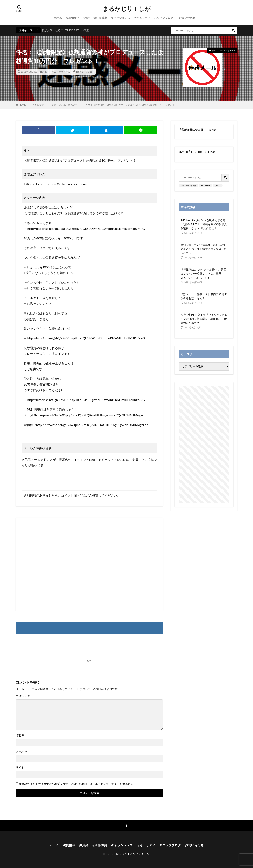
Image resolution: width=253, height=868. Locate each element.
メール (21, 751)
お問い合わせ (187, 18)
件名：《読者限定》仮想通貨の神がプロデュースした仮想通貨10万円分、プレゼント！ (131, 105)
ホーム (58, 18)
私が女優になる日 (52, 30)
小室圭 (85, 30)
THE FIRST (72, 30)
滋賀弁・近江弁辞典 (95, 18)
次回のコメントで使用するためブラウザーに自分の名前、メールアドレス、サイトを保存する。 (77, 784)
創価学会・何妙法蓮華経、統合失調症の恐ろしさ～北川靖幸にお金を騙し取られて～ (204, 249)
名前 (20, 735)
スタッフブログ (164, 18)
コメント (23, 696)
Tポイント (81, 72)
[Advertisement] (89, 564)
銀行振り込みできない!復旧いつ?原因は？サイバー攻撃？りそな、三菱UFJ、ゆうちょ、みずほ (203, 274)
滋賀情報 (71, 18)
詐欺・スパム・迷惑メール (56, 72)
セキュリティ (142, 18)
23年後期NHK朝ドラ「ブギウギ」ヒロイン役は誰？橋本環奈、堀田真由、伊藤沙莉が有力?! (204, 319)
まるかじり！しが (127, 9)
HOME (23, 105)
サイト (20, 768)
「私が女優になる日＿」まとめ (198, 130)
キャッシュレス (120, 18)
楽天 (90, 72)
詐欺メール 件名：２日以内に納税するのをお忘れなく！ (204, 296)
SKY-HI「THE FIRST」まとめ (197, 152)
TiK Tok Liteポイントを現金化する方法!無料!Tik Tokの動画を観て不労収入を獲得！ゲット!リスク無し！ (204, 224)
